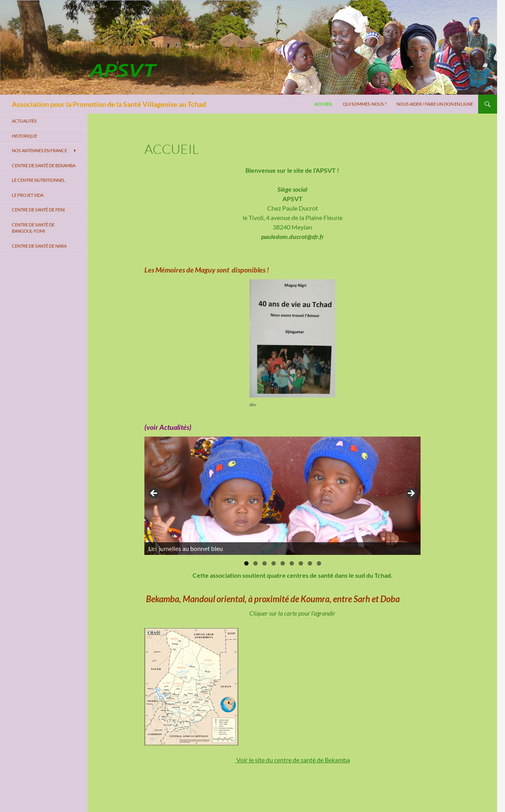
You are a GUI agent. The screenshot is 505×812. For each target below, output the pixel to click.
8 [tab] (310, 563)
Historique (24, 136)
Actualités (24, 121)
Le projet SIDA (28, 195)
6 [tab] (292, 563)
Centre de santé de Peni (38, 210)
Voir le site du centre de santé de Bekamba (293, 760)
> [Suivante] (411, 494)
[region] (282, 496)
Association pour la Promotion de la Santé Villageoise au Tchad (109, 104)
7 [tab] (301, 563)
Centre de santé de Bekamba (44, 165)
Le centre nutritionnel (38, 180)
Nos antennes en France (39, 150)
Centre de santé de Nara (39, 246)
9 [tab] (319, 563)
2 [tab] (255, 563)
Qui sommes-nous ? (365, 104)
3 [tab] (265, 563)
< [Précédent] (154, 494)
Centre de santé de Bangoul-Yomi (33, 228)
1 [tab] (246, 563)
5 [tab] (283, 563)
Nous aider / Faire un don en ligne (435, 104)
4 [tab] (274, 563)
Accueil (324, 104)
